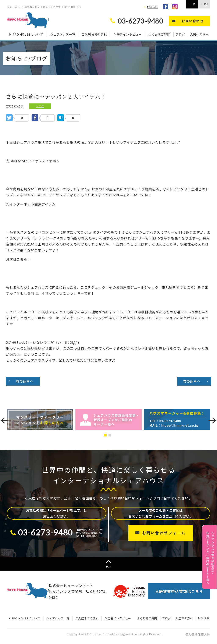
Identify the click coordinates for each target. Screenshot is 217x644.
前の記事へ (25, 381)
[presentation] (5, 420)
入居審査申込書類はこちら (179, 591)
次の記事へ (192, 381)
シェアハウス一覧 (63, 34)
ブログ (180, 34)
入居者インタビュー (128, 34)
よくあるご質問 (159, 34)
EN (206, 4)
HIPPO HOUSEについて (26, 34)
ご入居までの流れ (94, 34)
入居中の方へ (200, 34)
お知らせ (152, 7)
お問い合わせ (193, 21)
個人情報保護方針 (198, 634)
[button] (106, 435)
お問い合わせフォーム (164, 533)
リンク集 (204, 618)
